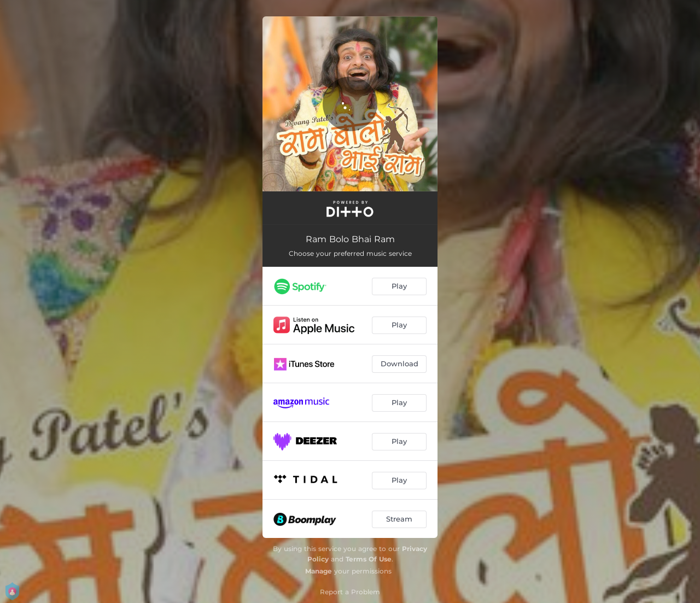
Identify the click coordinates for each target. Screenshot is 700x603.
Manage (319, 571)
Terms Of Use (369, 559)
